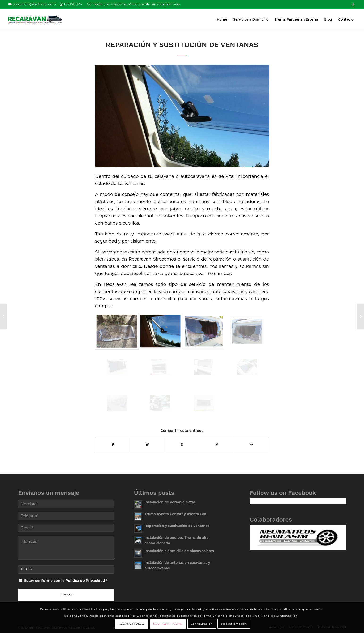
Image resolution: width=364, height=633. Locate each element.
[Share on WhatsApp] (182, 445)
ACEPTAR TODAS (131, 624)
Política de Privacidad (85, 581)
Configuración (202, 624)
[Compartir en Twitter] (148, 445)
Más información (234, 624)
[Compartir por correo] (251, 445)
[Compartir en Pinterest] (217, 445)
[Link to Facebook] (353, 4)
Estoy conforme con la (66, 581)
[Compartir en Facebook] (113, 445)
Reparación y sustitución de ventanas (182, 45)
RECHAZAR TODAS (168, 624)
